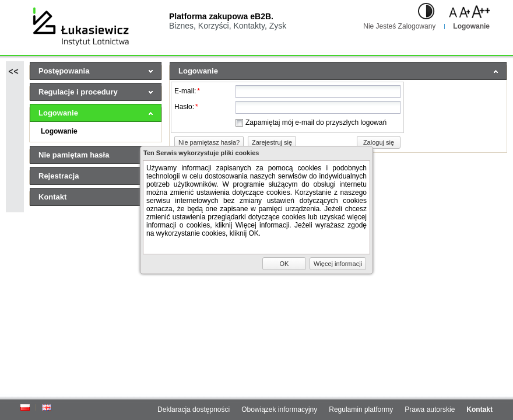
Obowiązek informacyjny (279, 409)
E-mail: (187, 91)
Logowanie (471, 26)
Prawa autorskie (430, 409)
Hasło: (186, 107)
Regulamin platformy (361, 409)
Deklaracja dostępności (194, 409)
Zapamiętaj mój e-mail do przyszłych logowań (316, 123)
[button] (209, 142)
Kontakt (479, 409)
